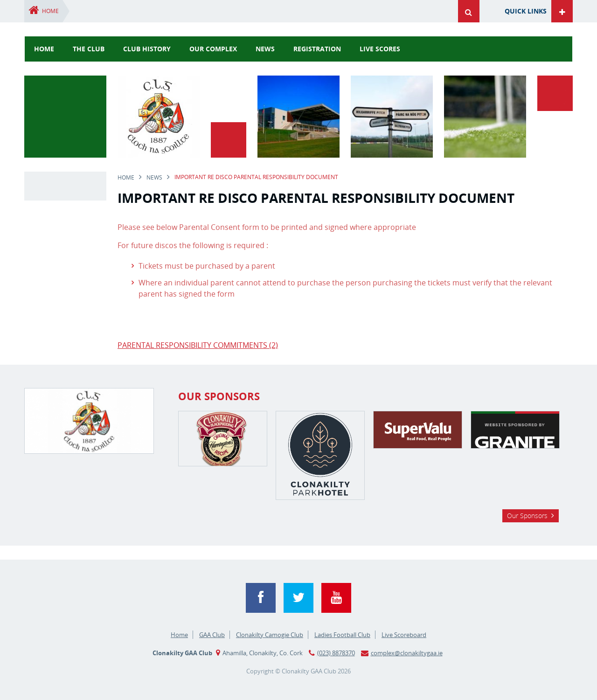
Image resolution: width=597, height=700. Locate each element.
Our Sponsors (527, 516)
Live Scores (380, 49)
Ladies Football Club (342, 635)
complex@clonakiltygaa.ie (407, 653)
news (265, 49)
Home (50, 11)
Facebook (261, 598)
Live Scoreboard (404, 635)
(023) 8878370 (336, 653)
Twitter (298, 598)
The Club (89, 49)
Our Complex (213, 49)
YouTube (336, 598)
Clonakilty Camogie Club (270, 635)
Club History (147, 49)
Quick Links (526, 11)
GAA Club (212, 635)
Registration (317, 49)
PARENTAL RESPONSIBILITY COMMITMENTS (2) (198, 345)
